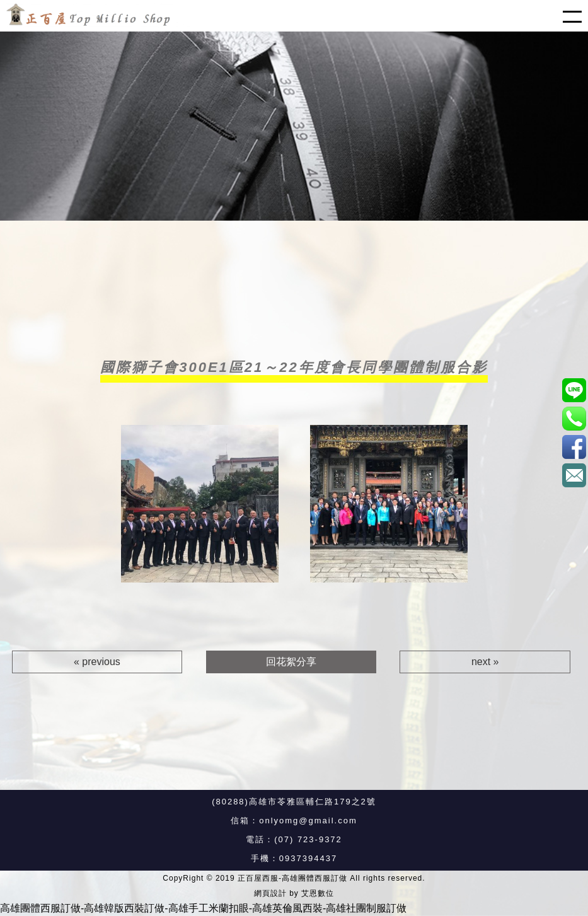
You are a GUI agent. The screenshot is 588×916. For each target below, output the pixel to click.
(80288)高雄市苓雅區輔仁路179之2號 (294, 802)
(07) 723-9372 (308, 839)
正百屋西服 (574, 447)
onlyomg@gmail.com (308, 820)
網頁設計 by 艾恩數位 (294, 893)
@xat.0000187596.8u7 (574, 390)
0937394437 (308, 858)
